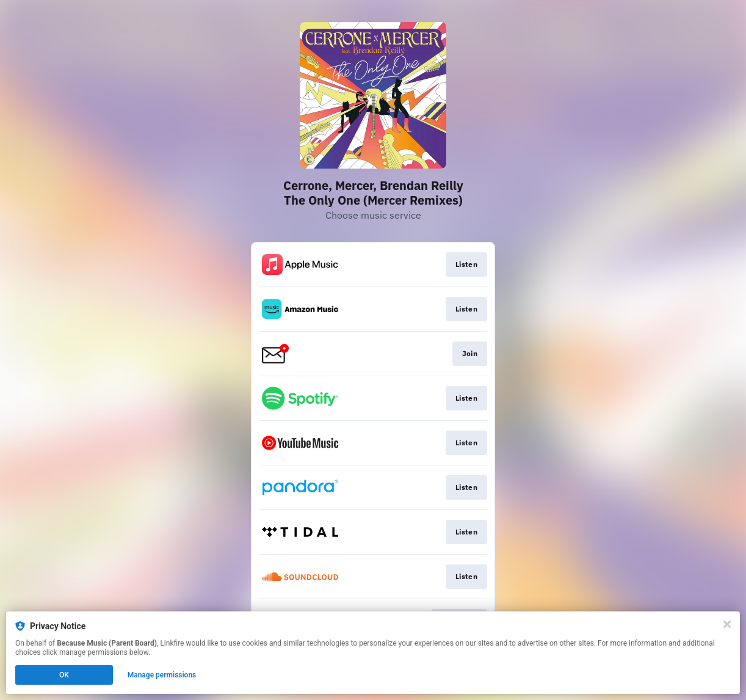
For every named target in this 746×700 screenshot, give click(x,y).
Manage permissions (162, 675)
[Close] (727, 624)
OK (64, 675)
